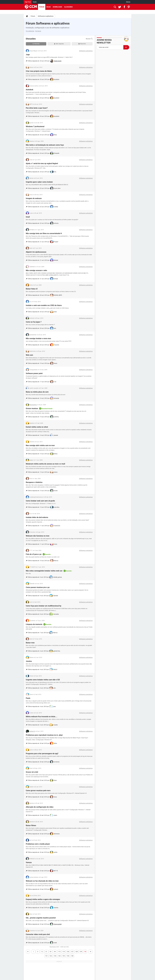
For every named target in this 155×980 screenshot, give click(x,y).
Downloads (57, 7)
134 (59, 956)
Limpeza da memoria (34, 624)
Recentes (36, 44)
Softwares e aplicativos (46, 16)
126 (68, 952)
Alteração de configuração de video (40, 807)
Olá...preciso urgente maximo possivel (41, 918)
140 (72, 956)
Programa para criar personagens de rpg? (42, 754)
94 (55, 952)
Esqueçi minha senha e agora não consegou (43, 899)
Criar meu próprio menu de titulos (39, 71)
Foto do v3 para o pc (34, 554)
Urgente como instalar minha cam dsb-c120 (43, 680)
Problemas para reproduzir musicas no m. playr (44, 735)
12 (42, 952)
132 (51, 956)
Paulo (28, 698)
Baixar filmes (31, 825)
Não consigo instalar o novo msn (38, 338)
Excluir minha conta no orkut (37, 427)
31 (46, 952)
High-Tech (28, 2)
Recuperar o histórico (34, 482)
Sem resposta (59, 44)
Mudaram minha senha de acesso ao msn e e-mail (45, 464)
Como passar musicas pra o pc (38, 587)
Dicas (49, 7)
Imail (28, 217)
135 (64, 956)
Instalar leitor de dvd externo (37, 517)
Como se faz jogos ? (34, 322)
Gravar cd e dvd (32, 772)
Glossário (68, 7)
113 (59, 952)
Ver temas (38, 31)
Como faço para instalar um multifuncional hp (44, 606)
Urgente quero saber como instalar (39, 182)
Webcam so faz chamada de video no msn (42, 881)
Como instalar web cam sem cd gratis (40, 501)
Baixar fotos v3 (32, 289)
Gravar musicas (32, 408)
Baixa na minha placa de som (37, 392)
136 (68, 956)
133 (55, 956)
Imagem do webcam (34, 198)
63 (51, 952)
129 (81, 952)
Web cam (29, 355)
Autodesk (30, 90)
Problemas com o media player (38, 844)
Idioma (128, 2)
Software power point (34, 373)
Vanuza (29, 862)
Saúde (35, 2)
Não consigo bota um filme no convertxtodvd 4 (44, 233)
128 (76, 952)
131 (46, 956)
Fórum (42, 7)
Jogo (28, 55)
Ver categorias (30, 31)
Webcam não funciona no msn (38, 536)
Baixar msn (30, 643)
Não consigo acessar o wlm (36, 270)
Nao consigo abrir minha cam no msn (40, 445)
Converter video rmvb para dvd (38, 934)
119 (64, 952)
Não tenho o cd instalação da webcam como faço (45, 145)
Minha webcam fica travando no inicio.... (42, 717)
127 (72, 952)
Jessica (29, 661)
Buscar (89, 39)
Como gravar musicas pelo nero (38, 791)
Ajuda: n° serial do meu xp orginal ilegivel (42, 163)
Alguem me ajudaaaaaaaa (36, 252)
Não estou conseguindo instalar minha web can (44, 571)
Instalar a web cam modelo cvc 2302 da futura (44, 305)
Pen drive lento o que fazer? (37, 108)
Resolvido (82, 44)
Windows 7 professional (35, 126)
